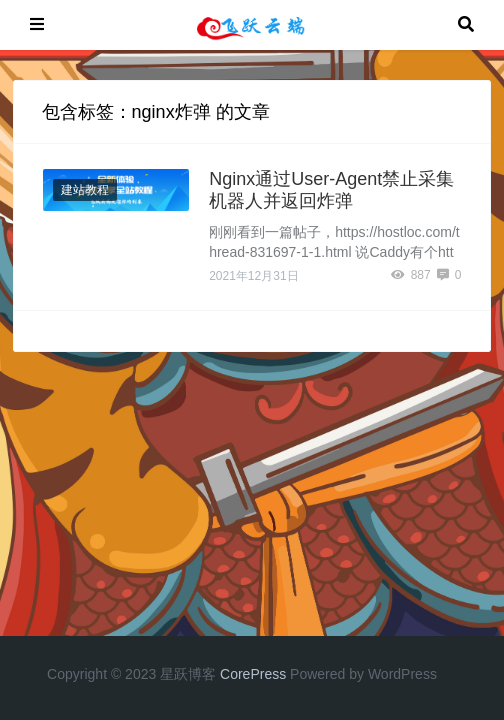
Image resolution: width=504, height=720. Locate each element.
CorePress (253, 674)
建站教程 (85, 190)
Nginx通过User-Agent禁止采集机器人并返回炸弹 (331, 190)
